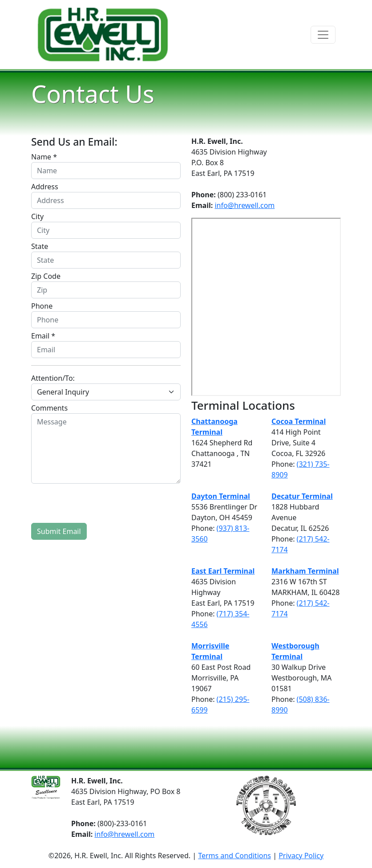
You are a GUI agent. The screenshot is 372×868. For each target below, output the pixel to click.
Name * (44, 157)
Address (45, 187)
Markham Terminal (305, 571)
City (37, 216)
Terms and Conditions (235, 856)
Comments (49, 408)
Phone (42, 306)
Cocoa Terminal (299, 421)
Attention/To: (53, 378)
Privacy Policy (301, 856)
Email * (43, 336)
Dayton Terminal (221, 496)
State (40, 246)
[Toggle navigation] (323, 35)
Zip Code (46, 276)
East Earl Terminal (223, 571)
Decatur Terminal (302, 496)
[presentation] (99, 503)
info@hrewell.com (245, 205)
